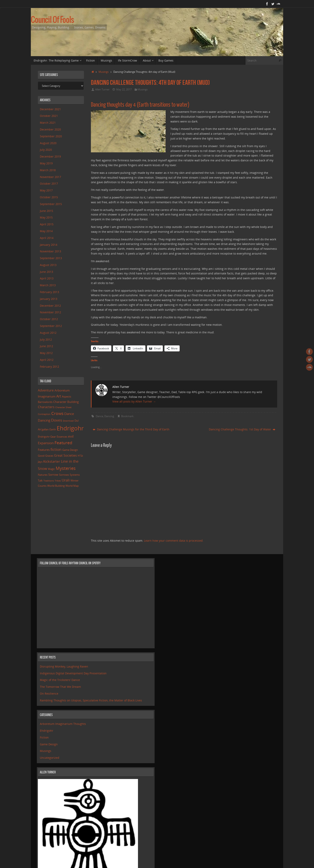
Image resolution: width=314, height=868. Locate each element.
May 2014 (46, 231)
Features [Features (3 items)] (44, 450)
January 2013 (49, 299)
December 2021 (50, 109)
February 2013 (49, 292)
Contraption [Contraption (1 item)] (44, 414)
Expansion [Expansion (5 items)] (46, 443)
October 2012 (49, 319)
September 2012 (51, 326)
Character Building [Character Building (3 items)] (66, 402)
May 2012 (46, 353)
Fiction (44, 737)
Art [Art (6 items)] (59, 396)
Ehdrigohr (47, 731)
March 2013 (48, 285)
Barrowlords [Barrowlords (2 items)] (45, 402)
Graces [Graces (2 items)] (49, 456)
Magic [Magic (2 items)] (51, 469)
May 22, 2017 (124, 90)
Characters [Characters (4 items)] (46, 407)
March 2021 (48, 123)
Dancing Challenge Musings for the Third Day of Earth (131, 429)
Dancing (109, 416)
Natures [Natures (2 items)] (43, 475)
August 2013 (48, 265)
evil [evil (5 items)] (71, 436)
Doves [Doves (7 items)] (57, 420)
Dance (99, 416)
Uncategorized (50, 758)
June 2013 (46, 272)
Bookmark (127, 416)
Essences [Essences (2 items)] (62, 437)
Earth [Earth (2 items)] (53, 429)
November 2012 (50, 312)
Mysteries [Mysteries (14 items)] (66, 468)
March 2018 (48, 170)
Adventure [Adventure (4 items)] (46, 390)
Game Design (49, 744)
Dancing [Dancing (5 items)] (44, 420)
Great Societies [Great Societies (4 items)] (65, 455)
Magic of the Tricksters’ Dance (60, 680)
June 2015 (46, 211)
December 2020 (50, 129)
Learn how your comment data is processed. (174, 541)
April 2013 (47, 278)
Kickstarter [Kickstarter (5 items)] (52, 461)
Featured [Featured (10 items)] (63, 443)
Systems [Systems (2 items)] (75, 475)
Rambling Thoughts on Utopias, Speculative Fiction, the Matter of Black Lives (91, 700)
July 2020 (46, 150)
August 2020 (48, 143)
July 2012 (46, 339)
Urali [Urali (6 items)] (66, 480)
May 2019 (46, 163)
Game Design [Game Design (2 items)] (70, 450)
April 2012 (47, 360)
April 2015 (47, 224)
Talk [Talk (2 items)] (40, 481)
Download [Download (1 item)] (68, 421)
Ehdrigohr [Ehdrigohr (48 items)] (70, 428)
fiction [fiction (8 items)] (56, 449)
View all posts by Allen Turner (134, 401)
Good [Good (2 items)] (41, 456)
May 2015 (46, 217)
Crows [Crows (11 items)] (57, 413)
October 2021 (49, 116)
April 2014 (47, 238)
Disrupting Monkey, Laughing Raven (64, 666)
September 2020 (51, 136)
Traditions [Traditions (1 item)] (49, 481)
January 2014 (49, 245)
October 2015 (49, 197)
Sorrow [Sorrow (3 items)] (53, 474)
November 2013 (50, 251)
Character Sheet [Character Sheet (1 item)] (63, 407)
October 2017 (49, 184)
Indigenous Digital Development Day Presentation (73, 673)
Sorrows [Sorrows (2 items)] (64, 475)
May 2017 (46, 190)
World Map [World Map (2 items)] (72, 486)
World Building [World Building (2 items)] (56, 486)
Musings (104, 72)
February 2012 (49, 367)
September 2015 (51, 204)
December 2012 (50, 306)
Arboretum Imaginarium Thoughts (63, 724)
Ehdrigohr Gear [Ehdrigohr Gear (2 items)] (47, 437)
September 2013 (51, 258)
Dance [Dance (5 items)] (69, 414)
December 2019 (50, 156)
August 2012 (48, 333)
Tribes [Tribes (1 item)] (58, 481)
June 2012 (46, 346)
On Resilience (49, 693)
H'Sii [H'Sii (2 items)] (80, 456)
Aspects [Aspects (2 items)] (66, 397)
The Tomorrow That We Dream (60, 687)
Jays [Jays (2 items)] (40, 462)
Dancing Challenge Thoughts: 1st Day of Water (242, 429)
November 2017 (50, 177)
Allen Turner (102, 90)
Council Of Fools (52, 20)
